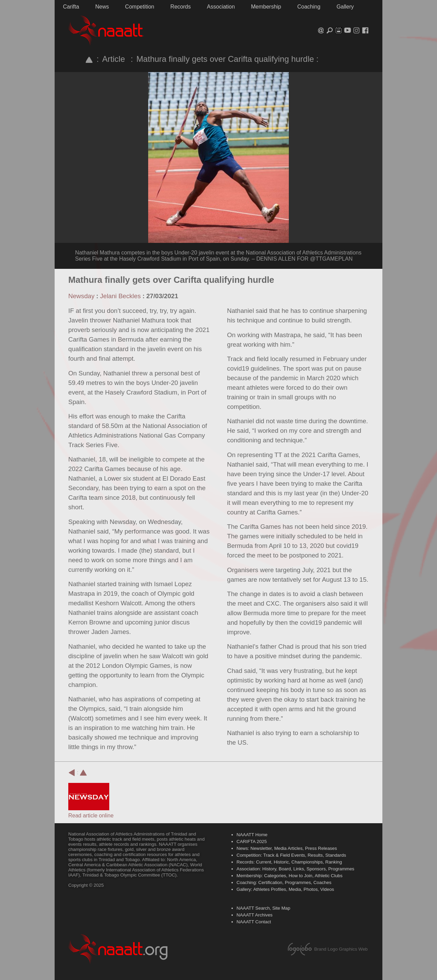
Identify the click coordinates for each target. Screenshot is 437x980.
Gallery (345, 7)
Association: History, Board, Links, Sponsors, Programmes (295, 869)
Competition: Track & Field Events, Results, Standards (291, 855)
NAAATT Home (252, 835)
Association (221, 7)
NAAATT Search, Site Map (263, 908)
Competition (139, 7)
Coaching (309, 7)
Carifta (71, 7)
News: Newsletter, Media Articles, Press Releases (287, 848)
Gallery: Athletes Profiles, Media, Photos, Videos (285, 889)
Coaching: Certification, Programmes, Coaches (284, 882)
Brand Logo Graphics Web (341, 949)
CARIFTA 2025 (252, 841)
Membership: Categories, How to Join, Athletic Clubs (290, 876)
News (102, 7)
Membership (266, 7)
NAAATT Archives (255, 915)
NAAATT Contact (254, 922)
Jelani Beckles (120, 296)
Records (181, 7)
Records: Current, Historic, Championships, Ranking (289, 862)
